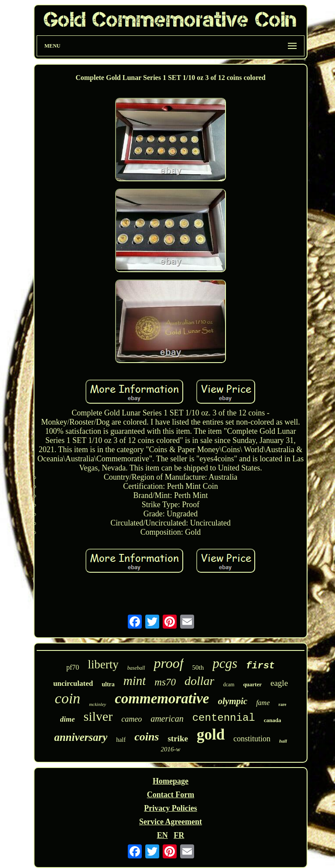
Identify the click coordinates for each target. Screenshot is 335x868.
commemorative (162, 699)
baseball (136, 668)
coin (68, 698)
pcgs (225, 663)
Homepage (171, 781)
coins (147, 737)
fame (263, 703)
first (260, 666)
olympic (233, 701)
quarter (252, 684)
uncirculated (73, 683)
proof (168, 663)
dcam (229, 685)
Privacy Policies (170, 808)
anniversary (81, 737)
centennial (224, 718)
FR (179, 835)
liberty (103, 664)
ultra (108, 684)
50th (198, 667)
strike (178, 738)
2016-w (170, 749)
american (167, 719)
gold (211, 735)
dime (68, 719)
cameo (132, 719)
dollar (199, 681)
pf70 (73, 667)
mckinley (97, 704)
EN (162, 835)
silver (98, 716)
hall (283, 741)
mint (135, 681)
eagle (279, 683)
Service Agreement (171, 822)
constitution (252, 739)
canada (273, 720)
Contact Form (171, 795)
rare (282, 704)
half (121, 740)
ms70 (165, 682)
